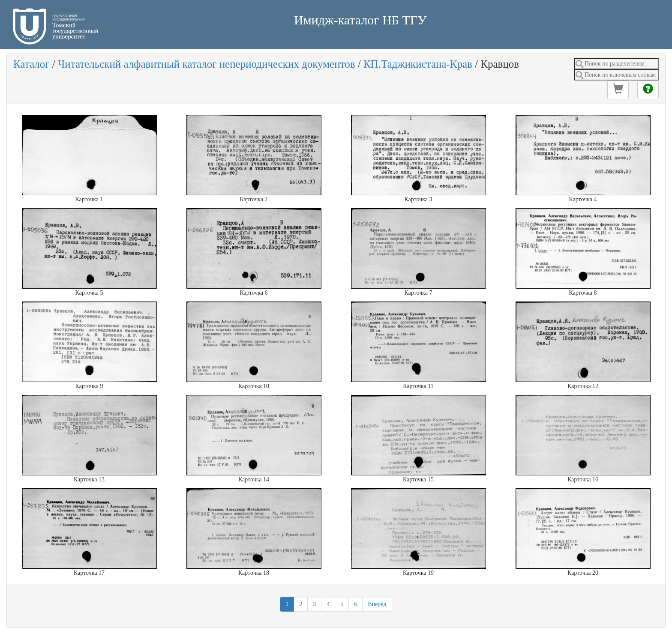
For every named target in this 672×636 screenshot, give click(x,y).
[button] (618, 90)
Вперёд (377, 604)
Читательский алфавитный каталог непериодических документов (206, 64)
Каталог (31, 64)
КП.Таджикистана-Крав (418, 64)
